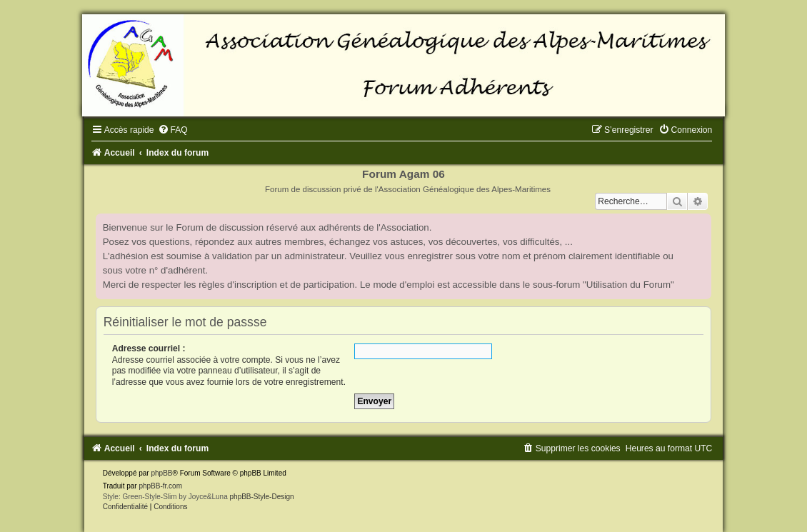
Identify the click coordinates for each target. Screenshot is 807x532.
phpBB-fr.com (160, 486)
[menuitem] (173, 130)
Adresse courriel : (149, 348)
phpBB (161, 473)
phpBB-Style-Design (262, 497)
